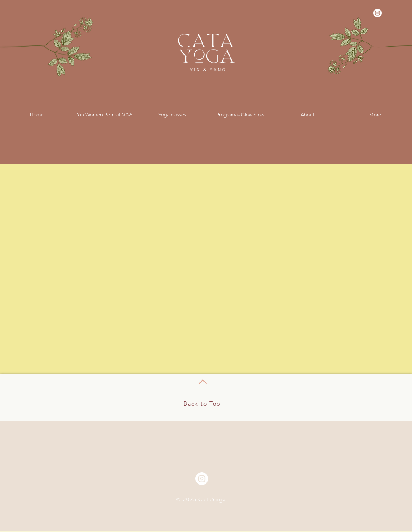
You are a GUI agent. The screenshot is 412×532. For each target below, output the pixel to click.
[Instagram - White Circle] (378, 13)
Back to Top (202, 403)
